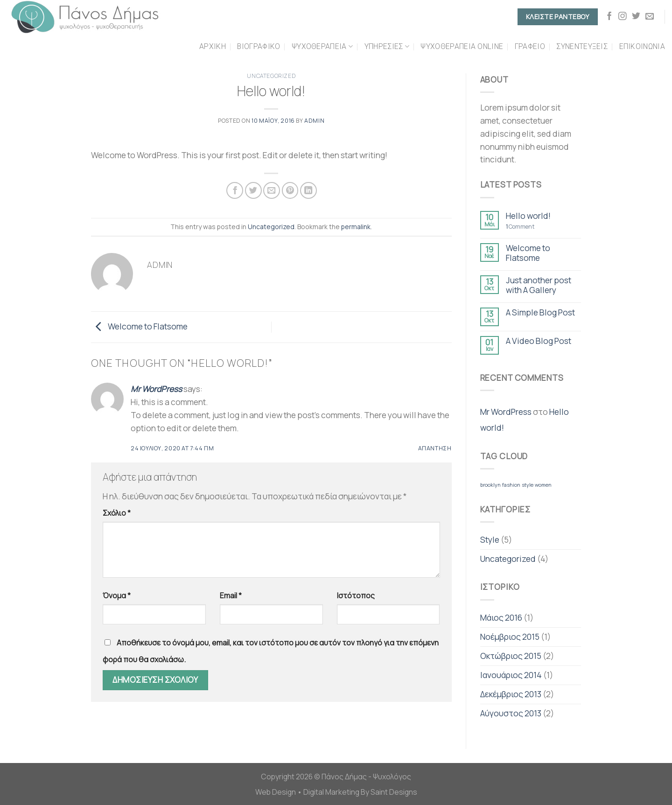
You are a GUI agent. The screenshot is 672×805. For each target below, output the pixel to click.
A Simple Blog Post (540, 312)
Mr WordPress (156, 389)
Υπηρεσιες (387, 47)
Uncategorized (271, 76)
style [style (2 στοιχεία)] (528, 485)
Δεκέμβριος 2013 (511, 694)
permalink (356, 227)
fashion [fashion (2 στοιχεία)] (511, 485)
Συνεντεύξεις (582, 46)
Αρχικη (213, 46)
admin (314, 121)
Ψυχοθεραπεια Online (462, 46)
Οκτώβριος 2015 (511, 656)
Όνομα (117, 595)
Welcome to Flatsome (139, 326)
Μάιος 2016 (501, 617)
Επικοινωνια (642, 46)
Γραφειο (530, 46)
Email (231, 595)
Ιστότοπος (356, 595)
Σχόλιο (117, 513)
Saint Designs (394, 792)
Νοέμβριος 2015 (510, 637)
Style (490, 539)
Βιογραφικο (259, 46)
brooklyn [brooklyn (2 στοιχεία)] (490, 485)
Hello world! (528, 216)
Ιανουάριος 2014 (511, 675)
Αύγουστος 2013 (511, 713)
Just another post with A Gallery (539, 285)
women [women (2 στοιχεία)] (543, 485)
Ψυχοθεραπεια (322, 47)
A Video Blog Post (539, 341)
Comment (520, 227)
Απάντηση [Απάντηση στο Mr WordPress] (435, 448)
